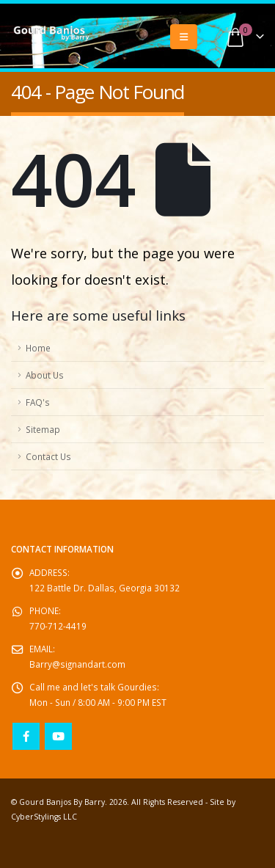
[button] (184, 37)
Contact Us (48, 456)
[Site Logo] (51, 34)
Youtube (58, 736)
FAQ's (38, 402)
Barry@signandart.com (77, 664)
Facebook (26, 736)
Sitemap (43, 429)
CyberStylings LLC (44, 817)
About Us (45, 375)
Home (38, 348)
